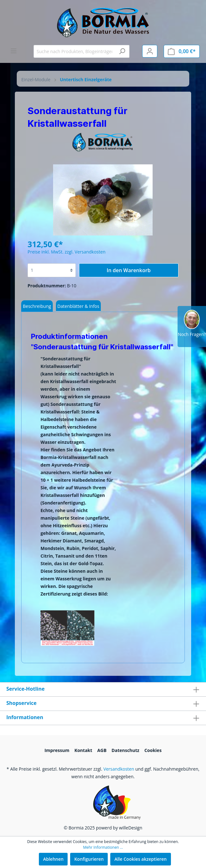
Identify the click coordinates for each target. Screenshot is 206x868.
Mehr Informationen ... (103, 847)
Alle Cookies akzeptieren (140, 859)
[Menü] (14, 51)
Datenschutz (125, 750)
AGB (102, 750)
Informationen (25, 717)
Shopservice (21, 703)
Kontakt (83, 750)
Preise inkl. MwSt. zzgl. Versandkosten (66, 252)
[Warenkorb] (182, 51)
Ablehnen (53, 859)
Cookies (153, 750)
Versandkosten (119, 769)
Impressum (57, 750)
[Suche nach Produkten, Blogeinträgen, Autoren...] (74, 51)
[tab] (37, 306)
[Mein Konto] (150, 51)
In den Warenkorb (129, 270)
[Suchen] (122, 51)
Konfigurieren (89, 859)
